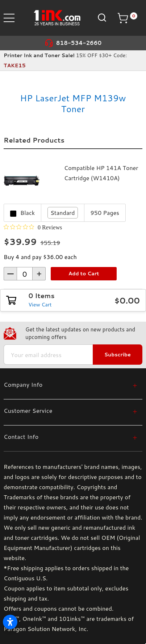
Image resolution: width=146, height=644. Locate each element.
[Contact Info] (70, 437)
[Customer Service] (70, 410)
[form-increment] (25, 274)
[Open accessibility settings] (10, 622)
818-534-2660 (79, 43)
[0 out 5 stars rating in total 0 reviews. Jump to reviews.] (33, 227)
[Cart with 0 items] (127, 18)
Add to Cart (84, 274)
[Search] (101, 18)
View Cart (40, 305)
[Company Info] (70, 384)
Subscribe (118, 355)
